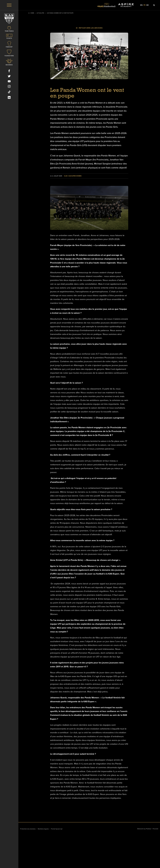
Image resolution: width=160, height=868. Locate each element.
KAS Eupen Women (75, 176)
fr (144, 5)
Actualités (40, 13)
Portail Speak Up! (57, 829)
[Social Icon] (9, 72)
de (147, 5)
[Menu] (9, 5)
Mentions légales (43, 829)
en (141, 5)
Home (32, 13)
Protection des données (28, 829)
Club (66, 176)
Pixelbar (149, 829)
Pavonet (155, 829)
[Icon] (9, 30)
